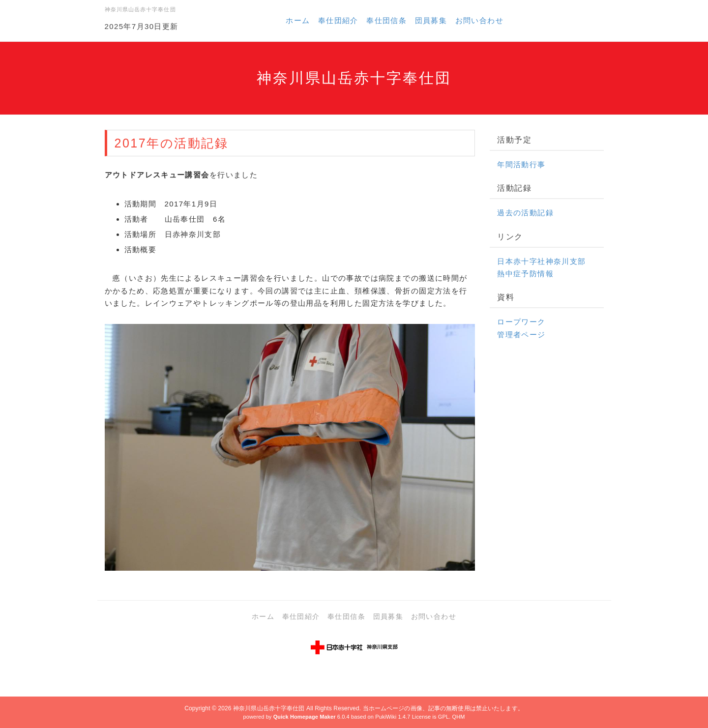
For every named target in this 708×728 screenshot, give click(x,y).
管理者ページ (521, 335)
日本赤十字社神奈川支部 (541, 261)
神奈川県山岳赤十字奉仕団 (269, 708)
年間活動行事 (521, 164)
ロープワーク (521, 322)
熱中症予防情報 (525, 274)
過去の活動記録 (525, 213)
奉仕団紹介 (338, 20)
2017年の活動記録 (172, 143)
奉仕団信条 (386, 20)
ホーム (298, 20)
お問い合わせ (479, 20)
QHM (458, 717)
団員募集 (431, 20)
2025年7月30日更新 (142, 26)
